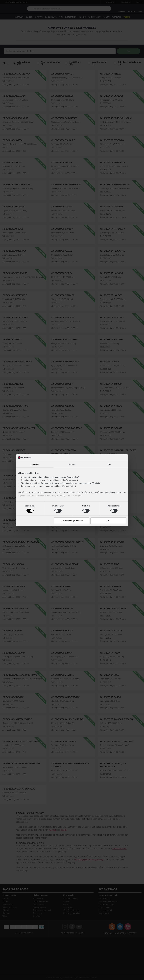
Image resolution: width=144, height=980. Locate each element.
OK (108, 521)
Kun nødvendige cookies (72, 521)
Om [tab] (109, 464)
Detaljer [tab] (72, 464)
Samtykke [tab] (35, 464)
